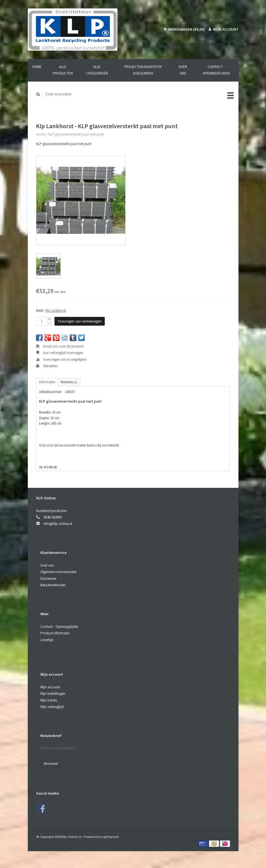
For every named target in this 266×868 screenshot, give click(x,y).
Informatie (47, 382)
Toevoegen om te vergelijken (61, 359)
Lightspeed (110, 837)
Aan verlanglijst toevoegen (60, 353)
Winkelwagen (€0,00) (185, 29)
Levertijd (47, 640)
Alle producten (63, 70)
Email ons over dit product (60, 346)
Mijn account (223, 29)
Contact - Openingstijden (216, 70)
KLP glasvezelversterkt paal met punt (76, 134)
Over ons (183, 70)
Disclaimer (48, 579)
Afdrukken (47, 366)
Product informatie (55, 633)
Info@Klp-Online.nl (58, 524)
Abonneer (51, 764)
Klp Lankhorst (56, 311)
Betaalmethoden (53, 585)
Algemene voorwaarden (59, 572)
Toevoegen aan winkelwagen (80, 321)
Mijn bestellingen (53, 694)
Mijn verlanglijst (52, 707)
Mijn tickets (49, 700)
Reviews (69, 382)
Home (37, 67)
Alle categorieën (97, 70)
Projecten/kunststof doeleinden (143, 70)
